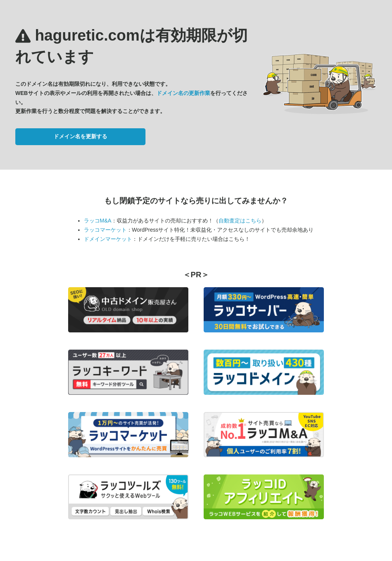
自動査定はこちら (240, 221)
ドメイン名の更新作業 (183, 93)
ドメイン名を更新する (80, 136)
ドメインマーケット (108, 239)
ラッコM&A (98, 221)
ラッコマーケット (105, 230)
